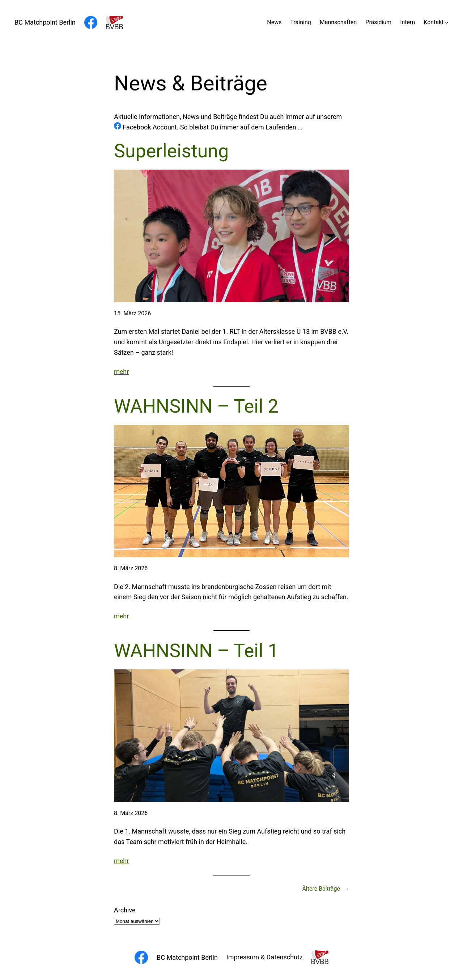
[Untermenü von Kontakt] (447, 22)
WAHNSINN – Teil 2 (196, 406)
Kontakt (434, 22)
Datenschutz (285, 957)
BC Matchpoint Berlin (45, 22)
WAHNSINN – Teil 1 (196, 651)
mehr (121, 372)
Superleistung (171, 151)
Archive (125, 910)
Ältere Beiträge (326, 889)
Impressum (243, 957)
